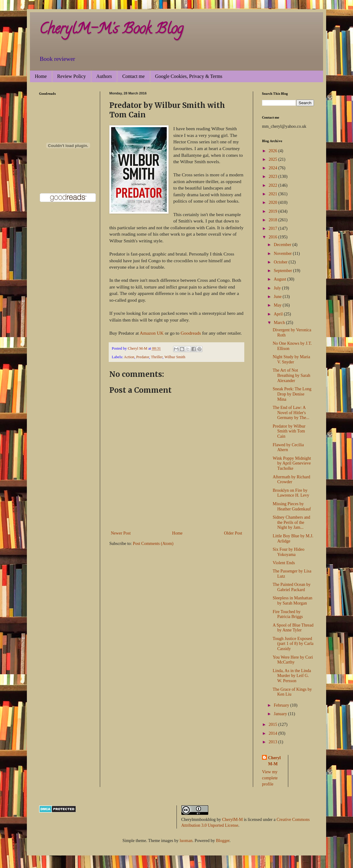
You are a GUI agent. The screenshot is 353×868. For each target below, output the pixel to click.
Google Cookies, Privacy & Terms (189, 76)
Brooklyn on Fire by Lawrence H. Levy (291, 493)
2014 (274, 733)
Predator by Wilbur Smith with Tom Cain (289, 431)
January (281, 714)
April (279, 314)
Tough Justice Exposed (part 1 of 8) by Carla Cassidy (293, 644)
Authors (104, 76)
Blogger (223, 841)
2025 (274, 159)
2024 (274, 168)
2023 (274, 177)
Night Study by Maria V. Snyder (291, 359)
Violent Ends (284, 563)
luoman (186, 841)
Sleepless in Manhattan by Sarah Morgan (293, 601)
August (280, 279)
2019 (274, 211)
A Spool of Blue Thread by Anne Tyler (293, 628)
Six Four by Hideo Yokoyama (289, 552)
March (280, 323)
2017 (274, 228)
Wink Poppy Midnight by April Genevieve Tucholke (292, 463)
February (282, 705)
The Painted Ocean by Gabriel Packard (292, 587)
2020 (274, 202)
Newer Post (121, 533)
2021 (274, 194)
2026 (274, 151)
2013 (274, 742)
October (281, 262)
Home (41, 76)
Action (129, 357)
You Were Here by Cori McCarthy (293, 660)
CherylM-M (232, 820)
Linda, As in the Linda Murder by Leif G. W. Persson (292, 676)
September (283, 271)
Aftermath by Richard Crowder (291, 480)
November (283, 254)
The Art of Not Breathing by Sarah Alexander (291, 375)
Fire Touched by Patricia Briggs (288, 614)
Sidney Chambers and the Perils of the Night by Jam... (291, 522)
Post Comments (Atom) (153, 544)
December (283, 245)
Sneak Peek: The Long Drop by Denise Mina (292, 394)
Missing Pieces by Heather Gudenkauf (292, 506)
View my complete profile (270, 778)
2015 (274, 725)
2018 (274, 220)
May (278, 305)
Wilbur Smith (175, 357)
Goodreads (191, 333)
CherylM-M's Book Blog (111, 30)
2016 (274, 237)
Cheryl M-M (274, 761)
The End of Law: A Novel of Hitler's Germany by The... (291, 413)
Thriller (157, 357)
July (278, 288)
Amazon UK (152, 333)
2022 (274, 185)
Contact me (133, 76)
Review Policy (71, 76)
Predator (143, 357)
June (278, 297)
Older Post (233, 533)
